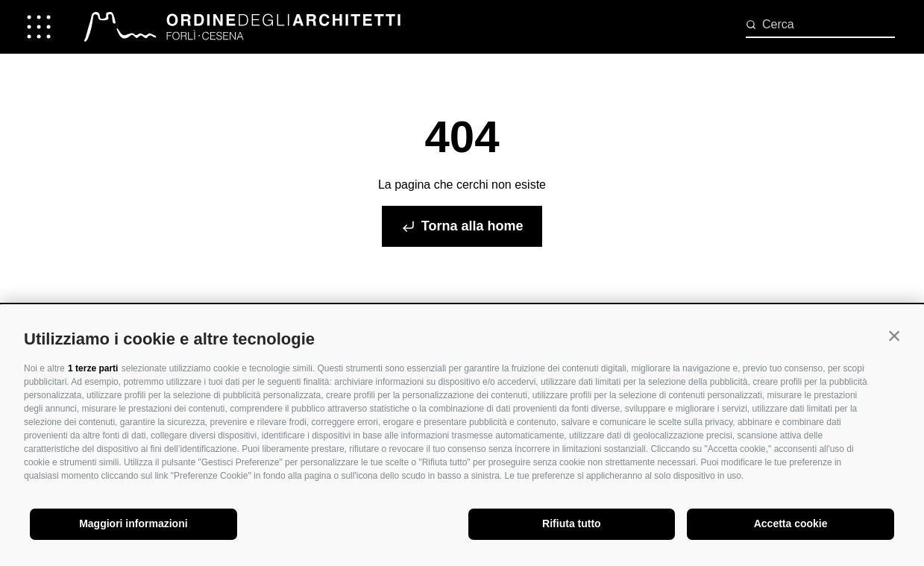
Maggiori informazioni (133, 523)
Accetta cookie (791, 523)
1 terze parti (93, 368)
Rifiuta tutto (572, 523)
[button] (894, 336)
